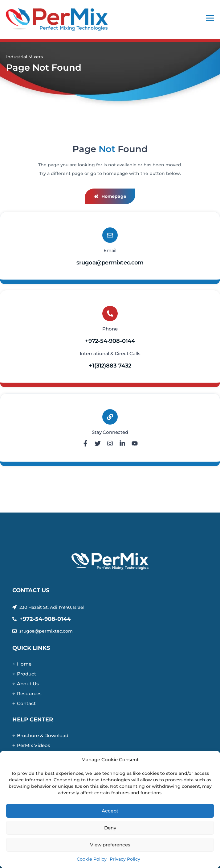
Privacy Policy (125, 859)
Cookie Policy (92, 859)
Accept (110, 811)
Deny (110, 828)
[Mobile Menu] (210, 18)
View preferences (110, 845)
